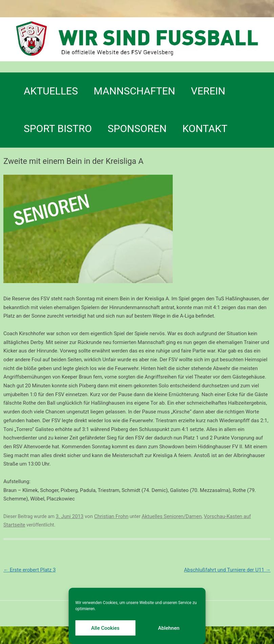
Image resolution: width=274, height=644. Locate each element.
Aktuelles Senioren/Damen (172, 516)
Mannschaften (135, 91)
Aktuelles (51, 91)
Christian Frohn (111, 516)
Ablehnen (168, 628)
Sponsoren (137, 128)
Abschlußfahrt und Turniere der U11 (227, 570)
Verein (208, 91)
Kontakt (205, 128)
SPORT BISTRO (58, 128)
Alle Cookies (105, 628)
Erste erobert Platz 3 (29, 570)
